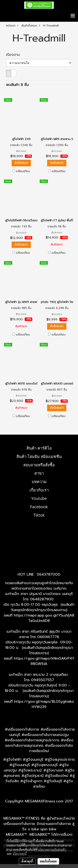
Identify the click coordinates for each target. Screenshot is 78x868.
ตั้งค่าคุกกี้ (27, 861)
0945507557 (43, 680)
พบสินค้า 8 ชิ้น (17, 85)
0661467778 (48, 637)
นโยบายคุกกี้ (20, 854)
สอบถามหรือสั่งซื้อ (39, 465)
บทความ (39, 482)
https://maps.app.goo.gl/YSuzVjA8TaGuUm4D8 (44, 618)
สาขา (39, 473)
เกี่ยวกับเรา (39, 490)
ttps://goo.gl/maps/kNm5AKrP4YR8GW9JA (45, 661)
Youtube (39, 498)
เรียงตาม (15, 55)
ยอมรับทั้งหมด (48, 861)
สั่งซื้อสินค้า (21, 163)
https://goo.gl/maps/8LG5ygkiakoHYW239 (44, 704)
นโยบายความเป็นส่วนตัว (52, 849)
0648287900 (42, 599)
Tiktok (39, 515)
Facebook (39, 507)
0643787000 (49, 574)
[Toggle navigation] (73, 16)
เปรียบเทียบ (23, 171)
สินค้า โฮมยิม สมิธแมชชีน (39, 456)
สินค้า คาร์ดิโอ (39, 448)
